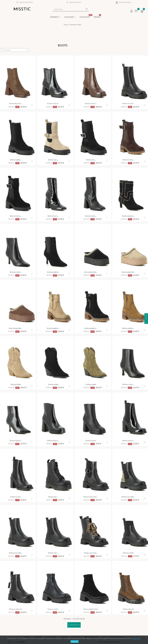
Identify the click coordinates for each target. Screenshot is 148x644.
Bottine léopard (128, 609)
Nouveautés (16, 50)
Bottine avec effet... (128, 497)
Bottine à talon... (128, 160)
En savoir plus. (136, 638)
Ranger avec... (53, 497)
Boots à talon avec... (91, 497)
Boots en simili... (53, 609)
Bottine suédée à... (128, 216)
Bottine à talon (91, 441)
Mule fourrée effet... (91, 272)
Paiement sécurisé (125, 2)
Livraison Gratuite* (75, 2)
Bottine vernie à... (53, 104)
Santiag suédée (53, 384)
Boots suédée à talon (91, 609)
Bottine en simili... (128, 104)
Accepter (75, 642)
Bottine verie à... (53, 216)
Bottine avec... (53, 160)
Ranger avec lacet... (91, 553)
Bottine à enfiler (128, 553)
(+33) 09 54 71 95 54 (26, 2)
